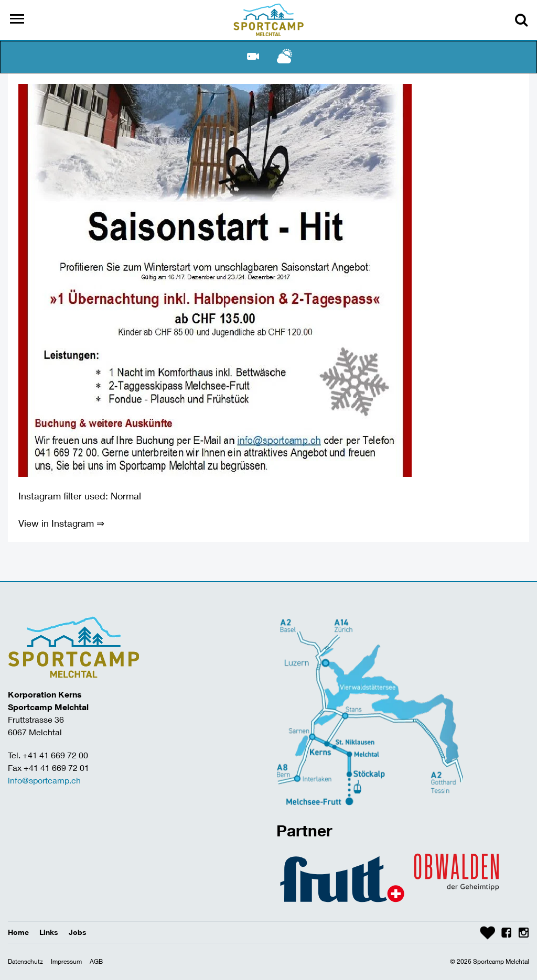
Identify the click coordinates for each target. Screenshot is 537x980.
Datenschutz (25, 961)
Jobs (78, 932)
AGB (96, 961)
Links (49, 932)
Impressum (66, 961)
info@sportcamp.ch (44, 780)
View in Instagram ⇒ (61, 523)
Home (18, 932)
